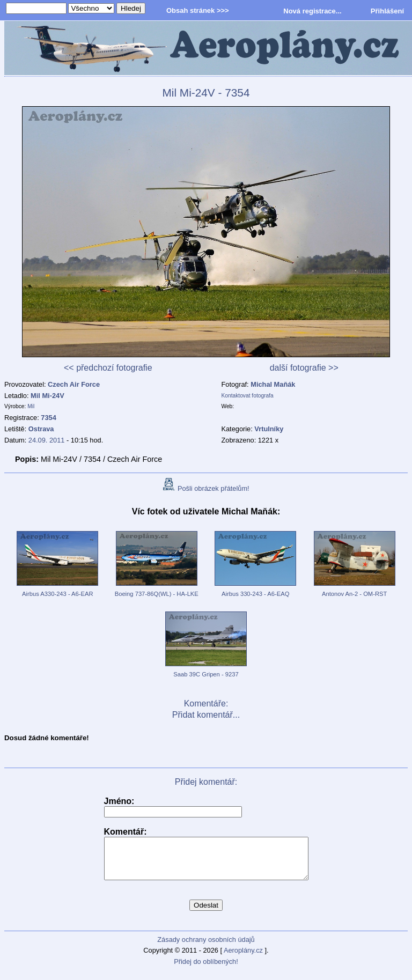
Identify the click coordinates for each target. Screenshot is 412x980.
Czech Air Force (74, 384)
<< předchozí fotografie (108, 368)
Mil (31, 406)
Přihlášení (387, 11)
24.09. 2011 (47, 440)
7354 (48, 418)
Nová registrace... (312, 11)
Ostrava (41, 429)
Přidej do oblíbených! (206, 970)
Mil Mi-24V (47, 396)
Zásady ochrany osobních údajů (206, 948)
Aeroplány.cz (243, 958)
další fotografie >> (304, 368)
